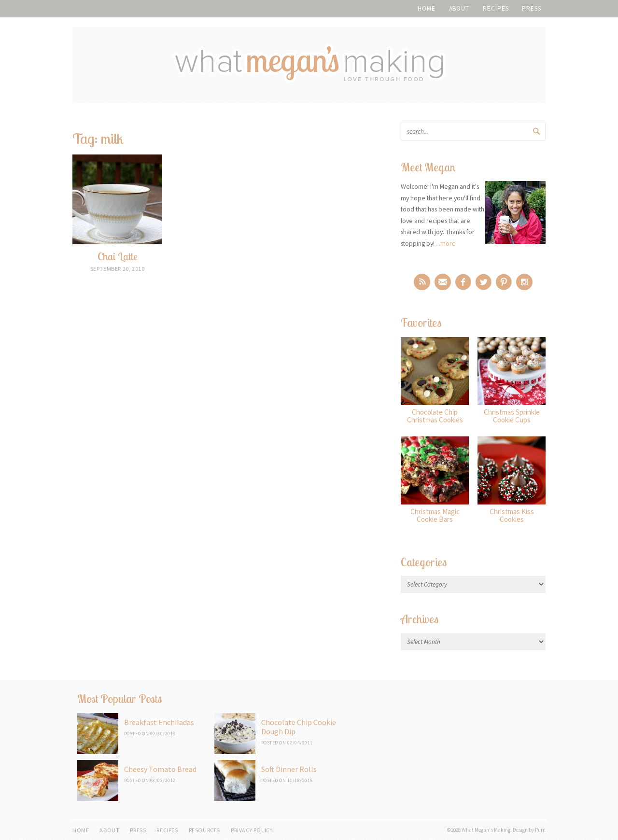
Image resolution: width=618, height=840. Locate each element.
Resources (204, 830)
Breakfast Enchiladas (159, 722)
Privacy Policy (252, 830)
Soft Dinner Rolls (289, 769)
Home (427, 8)
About (459, 8)
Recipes (496, 8)
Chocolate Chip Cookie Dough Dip (299, 727)
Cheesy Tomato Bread (160, 769)
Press (532, 8)
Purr (540, 830)
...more (446, 243)
